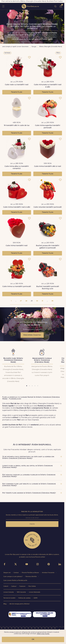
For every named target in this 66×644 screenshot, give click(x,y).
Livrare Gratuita (9, 592)
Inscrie (32, 524)
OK (33, 639)
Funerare (23, 586)
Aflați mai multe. (43, 634)
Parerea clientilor (31, 577)
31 (42, 301)
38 (52, 301)
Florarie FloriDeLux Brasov (31, 573)
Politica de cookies (25, 598)
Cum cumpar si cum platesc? (13, 577)
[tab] (27, 386)
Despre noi (7, 573)
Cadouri (14, 586)
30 (37, 301)
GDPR (35, 598)
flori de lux (30, 6)
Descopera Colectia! (32, 335)
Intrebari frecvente (48, 573)
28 (26, 301)
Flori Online (32, 586)
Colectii (6, 586)
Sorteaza (7, 53)
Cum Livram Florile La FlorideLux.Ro (15, 581)
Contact (16, 573)
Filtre (58, 53)
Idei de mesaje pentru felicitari (19, 604)
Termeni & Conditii (10, 598)
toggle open (3, 6)
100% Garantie (22, 592)
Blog (5, 604)
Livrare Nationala (34, 592)
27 (21, 301)
